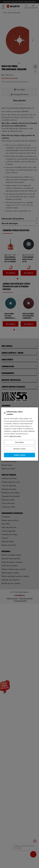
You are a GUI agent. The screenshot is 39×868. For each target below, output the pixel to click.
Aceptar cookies (20, 455)
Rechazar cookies (19, 449)
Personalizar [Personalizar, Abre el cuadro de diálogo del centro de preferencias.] (20, 442)
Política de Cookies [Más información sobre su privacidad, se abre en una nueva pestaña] (15, 436)
